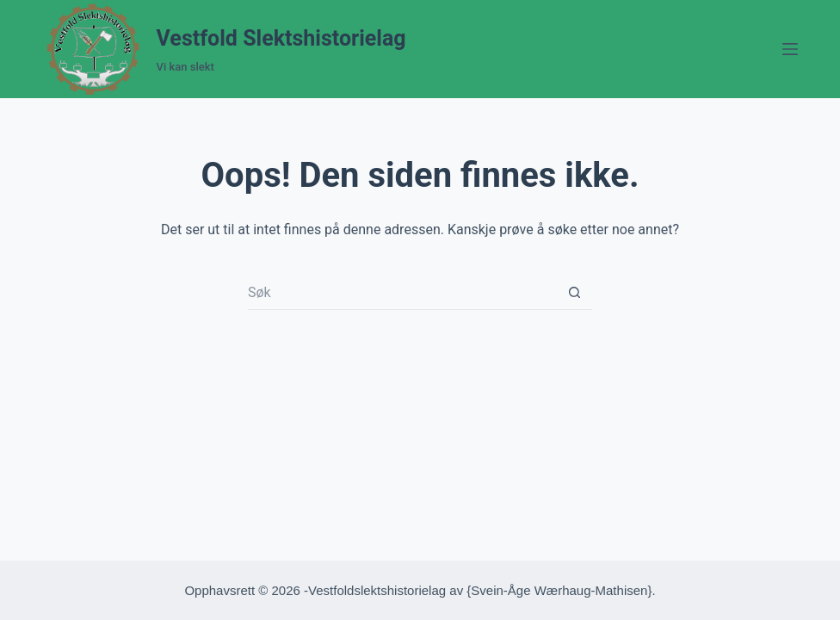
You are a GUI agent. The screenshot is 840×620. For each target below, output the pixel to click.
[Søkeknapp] (575, 293)
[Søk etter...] (403, 293)
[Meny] (790, 49)
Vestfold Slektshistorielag (281, 38)
